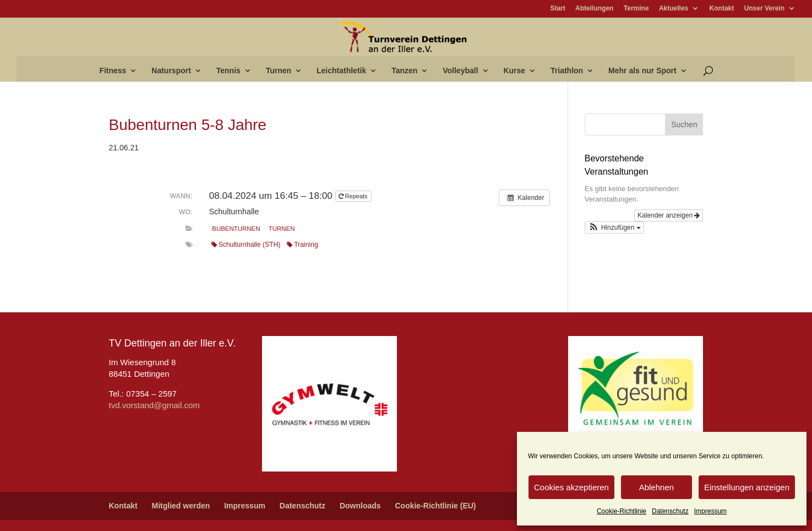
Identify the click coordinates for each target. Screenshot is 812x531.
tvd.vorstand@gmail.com (154, 405)
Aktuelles (674, 9)
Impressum (710, 511)
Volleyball (460, 71)
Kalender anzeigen (669, 215)
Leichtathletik (341, 71)
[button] (614, 227)
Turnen (279, 71)
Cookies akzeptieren (571, 487)
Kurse (514, 71)
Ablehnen (656, 487)
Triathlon (567, 71)
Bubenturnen (236, 229)
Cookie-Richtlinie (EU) (435, 506)
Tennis (228, 71)
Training (302, 245)
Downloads (360, 506)
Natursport (171, 71)
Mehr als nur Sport (642, 71)
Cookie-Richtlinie (622, 511)
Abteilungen (594, 9)
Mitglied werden (181, 506)
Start (557, 9)
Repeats (354, 196)
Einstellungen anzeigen (747, 487)
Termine (636, 9)
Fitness (113, 71)
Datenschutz (670, 511)
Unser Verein (764, 9)
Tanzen (404, 71)
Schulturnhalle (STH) (246, 245)
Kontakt (722, 9)
